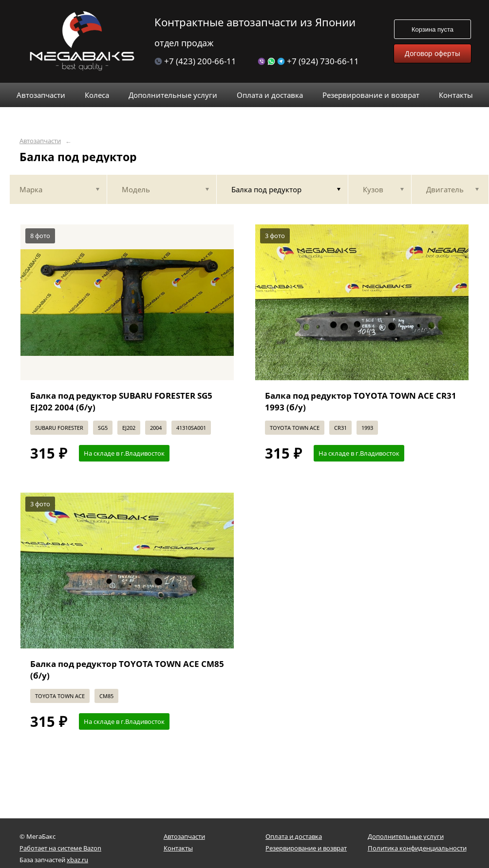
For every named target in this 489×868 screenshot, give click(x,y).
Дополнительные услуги (406, 836)
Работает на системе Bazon (60, 848)
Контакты (178, 848)
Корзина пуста (433, 29)
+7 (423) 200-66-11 (195, 61)
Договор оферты (433, 53)
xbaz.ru (77, 860)
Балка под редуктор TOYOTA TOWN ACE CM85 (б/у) (127, 670)
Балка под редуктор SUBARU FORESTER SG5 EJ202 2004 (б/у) (121, 401)
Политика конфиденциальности (417, 848)
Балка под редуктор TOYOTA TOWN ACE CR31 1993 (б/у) (361, 401)
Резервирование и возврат (306, 848)
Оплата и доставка (294, 836)
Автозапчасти (40, 141)
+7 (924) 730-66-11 (308, 61)
